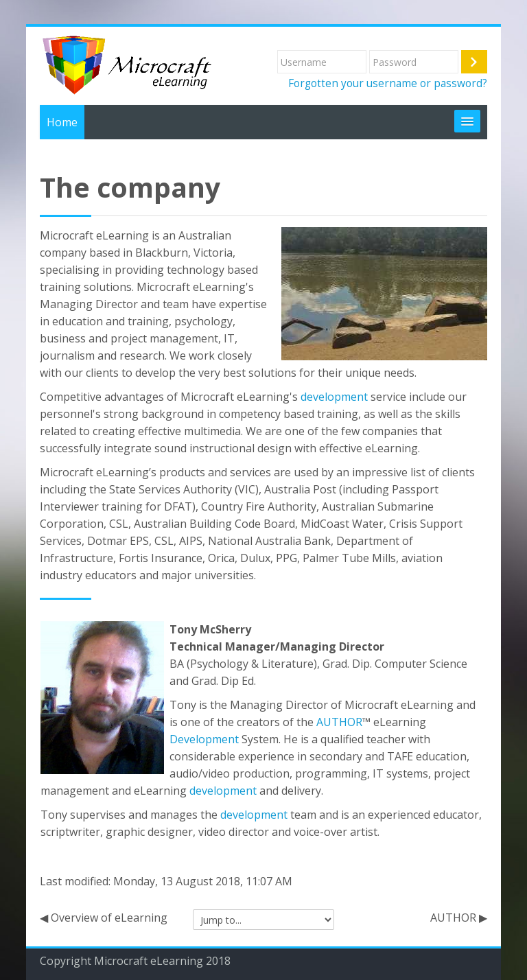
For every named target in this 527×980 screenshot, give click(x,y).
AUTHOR (339, 722)
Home (62, 122)
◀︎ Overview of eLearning (104, 918)
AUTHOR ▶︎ (459, 918)
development (334, 397)
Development (204, 739)
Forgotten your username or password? (388, 83)
